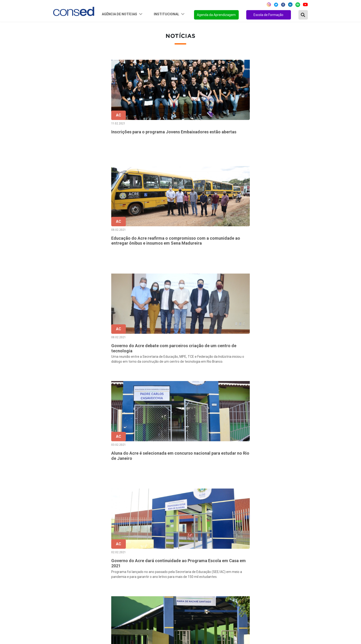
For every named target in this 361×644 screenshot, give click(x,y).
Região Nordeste (67, 549)
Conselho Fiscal (152, 561)
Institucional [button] (167, 14)
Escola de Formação (268, 15)
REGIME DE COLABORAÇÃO (252, 542)
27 (207, 494)
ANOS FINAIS (240, 549)
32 (257, 494)
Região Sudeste (67, 561)
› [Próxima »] (306, 494)
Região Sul (62, 568)
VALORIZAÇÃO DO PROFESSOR (255, 561)
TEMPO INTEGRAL (245, 555)
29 (227, 494)
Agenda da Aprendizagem (216, 15)
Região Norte (64, 542)
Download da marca (156, 580)
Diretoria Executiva (155, 568)
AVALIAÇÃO (239, 599)
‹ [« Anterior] (168, 494)
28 (217, 494)
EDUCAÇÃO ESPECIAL (247, 587)
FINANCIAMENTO (244, 568)
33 (267, 494)
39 (286, 494)
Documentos (150, 574)
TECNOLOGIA (240, 580)
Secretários (149, 549)
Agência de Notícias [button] (120, 14)
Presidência (149, 555)
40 (296, 494)
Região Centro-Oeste (71, 555)
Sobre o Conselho (154, 542)
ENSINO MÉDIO (242, 574)
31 (247, 494)
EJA (232, 593)
